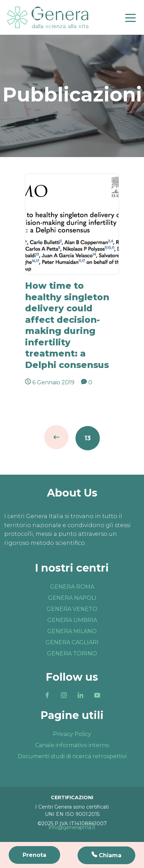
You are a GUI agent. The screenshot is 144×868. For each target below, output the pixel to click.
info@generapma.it (72, 827)
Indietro (56, 437)
